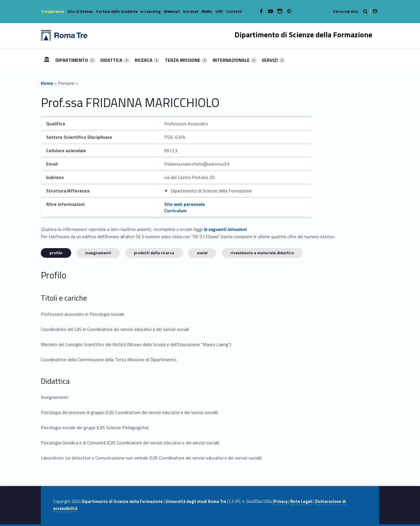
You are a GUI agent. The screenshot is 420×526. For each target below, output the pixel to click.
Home (47, 60)
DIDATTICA (115, 60)
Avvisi (202, 253)
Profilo (56, 253)
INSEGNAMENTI (98, 253)
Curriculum (176, 211)
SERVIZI (273, 60)
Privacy (281, 502)
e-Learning (151, 11)
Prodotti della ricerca (154, 253)
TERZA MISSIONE (186, 60)
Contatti (234, 11)
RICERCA (147, 60)
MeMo (207, 11)
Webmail (172, 11)
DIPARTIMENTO (75, 60)
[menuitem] (47, 60)
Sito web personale (184, 204)
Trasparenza (52, 11)
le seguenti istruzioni (225, 229)
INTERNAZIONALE (234, 60)
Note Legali (301, 502)
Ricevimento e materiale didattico (262, 253)
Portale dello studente (117, 11)
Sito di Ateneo (80, 11)
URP (219, 11)
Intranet (191, 11)
